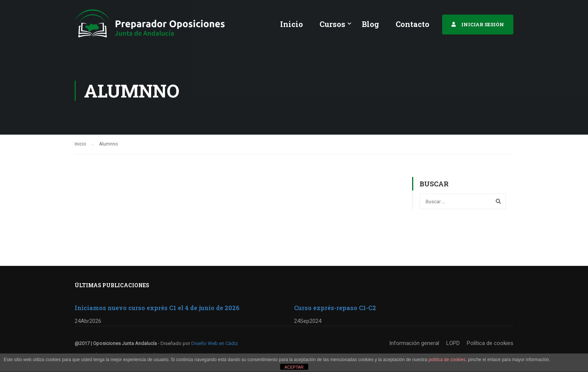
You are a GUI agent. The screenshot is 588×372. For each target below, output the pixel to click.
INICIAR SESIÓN (483, 24)
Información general (414, 343)
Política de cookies (490, 343)
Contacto (412, 24)
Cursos (332, 24)
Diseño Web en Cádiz (214, 343)
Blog (370, 24)
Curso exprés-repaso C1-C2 (335, 308)
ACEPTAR (294, 367)
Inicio (292, 24)
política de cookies (447, 360)
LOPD (453, 343)
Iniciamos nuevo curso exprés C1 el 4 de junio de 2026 (157, 308)
